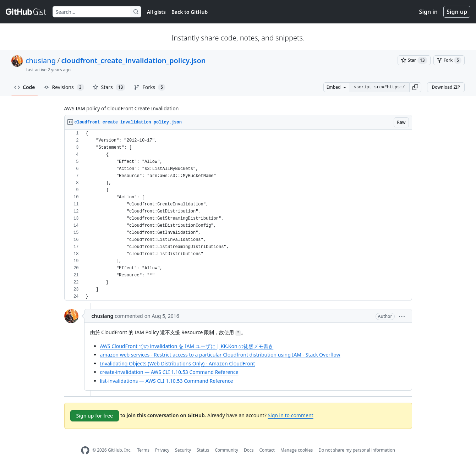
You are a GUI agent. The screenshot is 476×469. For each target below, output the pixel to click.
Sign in (428, 12)
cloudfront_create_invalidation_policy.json (133, 60)
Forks (150, 87)
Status (203, 450)
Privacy (162, 450)
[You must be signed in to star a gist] (414, 60)
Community (226, 450)
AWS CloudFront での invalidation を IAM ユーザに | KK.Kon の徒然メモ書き (187, 346)
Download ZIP (446, 87)
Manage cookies (297, 450)
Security (183, 450)
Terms (143, 450)
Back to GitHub (190, 12)
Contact (267, 450)
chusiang (41, 60)
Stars (109, 87)
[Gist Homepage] (26, 12)
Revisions (64, 87)
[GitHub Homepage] (85, 450)
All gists (156, 12)
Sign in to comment (290, 415)
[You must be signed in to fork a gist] (449, 60)
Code (25, 87)
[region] (238, 215)
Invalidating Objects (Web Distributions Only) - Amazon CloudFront (178, 363)
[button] (415, 87)
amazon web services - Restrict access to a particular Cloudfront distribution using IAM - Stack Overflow (220, 355)
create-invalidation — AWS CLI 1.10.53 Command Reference (169, 372)
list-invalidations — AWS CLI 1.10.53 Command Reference (167, 381)
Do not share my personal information (357, 450)
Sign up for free (95, 416)
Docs (249, 450)
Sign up (457, 12)
